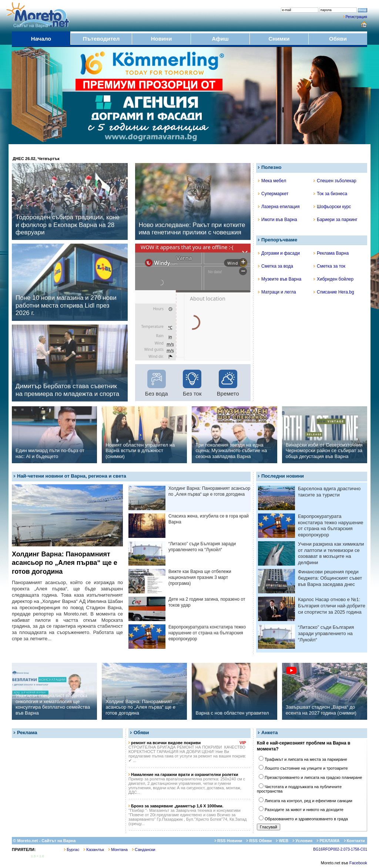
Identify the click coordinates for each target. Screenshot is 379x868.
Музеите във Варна (280, 279)
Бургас (72, 850)
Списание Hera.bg (334, 292)
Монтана (118, 850)
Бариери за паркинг (336, 220)
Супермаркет (273, 194)
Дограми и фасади (279, 253)
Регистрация (356, 17)
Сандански (144, 850)
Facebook (358, 863)
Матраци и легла (277, 292)
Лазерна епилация (279, 207)
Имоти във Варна (278, 220)
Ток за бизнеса (330, 194)
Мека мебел (272, 181)
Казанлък (94, 850)
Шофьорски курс (332, 207)
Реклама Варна (331, 253)
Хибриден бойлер (333, 279)
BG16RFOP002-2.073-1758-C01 (340, 849)
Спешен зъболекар (335, 181)
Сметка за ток (329, 266)
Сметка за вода (276, 266)
